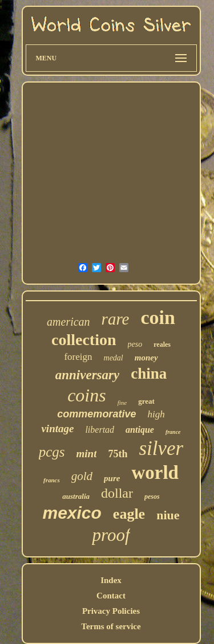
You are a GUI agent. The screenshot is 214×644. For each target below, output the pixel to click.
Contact (111, 596)
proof (111, 535)
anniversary (87, 375)
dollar (117, 493)
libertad (100, 430)
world (155, 473)
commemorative (96, 414)
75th (118, 454)
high (156, 414)
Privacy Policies (111, 611)
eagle (129, 514)
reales (162, 344)
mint (87, 454)
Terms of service (111, 626)
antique (140, 430)
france (173, 432)
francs (52, 480)
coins (87, 395)
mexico (72, 513)
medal (114, 358)
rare (116, 319)
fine (122, 403)
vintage (57, 428)
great (146, 401)
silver (161, 448)
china (149, 374)
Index (111, 580)
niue (168, 515)
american (68, 322)
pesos (152, 497)
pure (112, 478)
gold (82, 476)
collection (84, 340)
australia (76, 496)
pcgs (52, 452)
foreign (78, 357)
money (146, 358)
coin (158, 317)
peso (135, 344)
